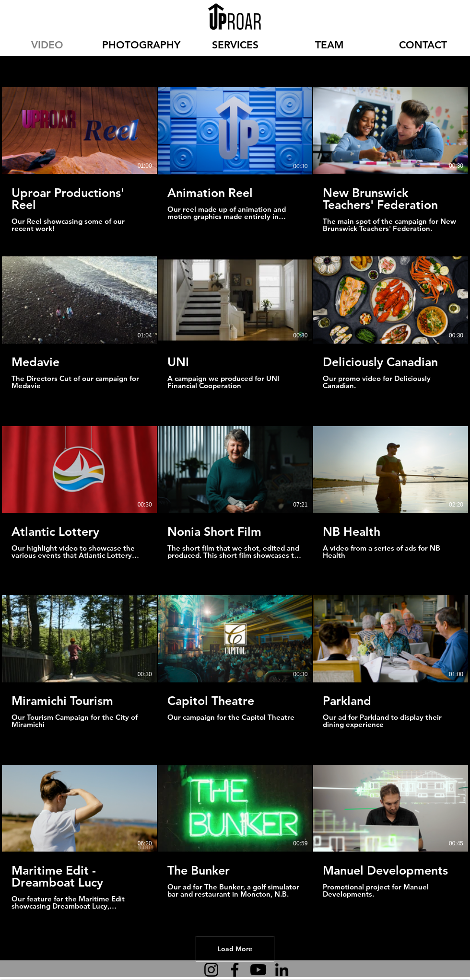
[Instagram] (211, 970)
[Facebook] (235, 970)
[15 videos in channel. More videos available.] (235, 499)
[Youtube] (258, 970)
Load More (235, 949)
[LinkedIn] (282, 970)
